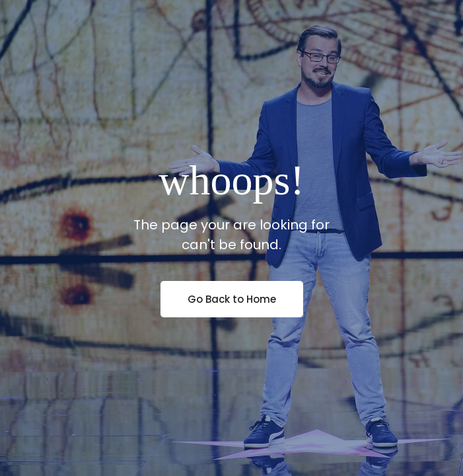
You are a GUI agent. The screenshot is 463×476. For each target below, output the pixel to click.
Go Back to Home (232, 299)
